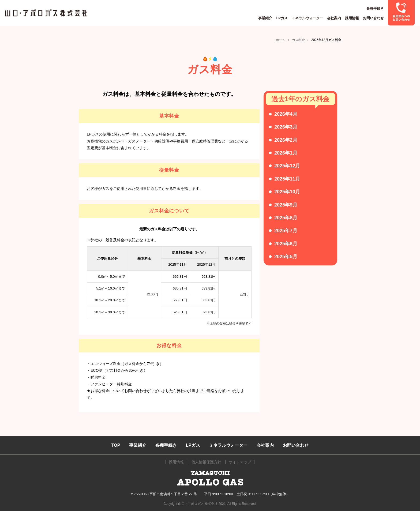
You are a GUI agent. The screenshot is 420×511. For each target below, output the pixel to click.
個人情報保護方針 (206, 462)
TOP (116, 445)
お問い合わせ (373, 18)
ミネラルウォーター (307, 18)
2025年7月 (286, 231)
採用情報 (352, 18)
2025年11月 (287, 179)
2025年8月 (286, 218)
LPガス (282, 18)
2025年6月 (286, 244)
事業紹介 (265, 18)
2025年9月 (286, 205)
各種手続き (375, 8)
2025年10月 (287, 192)
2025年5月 (286, 257)
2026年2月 (286, 140)
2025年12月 (287, 166)
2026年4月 (286, 114)
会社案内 (334, 18)
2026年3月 (286, 127)
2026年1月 (286, 153)
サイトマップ (240, 462)
